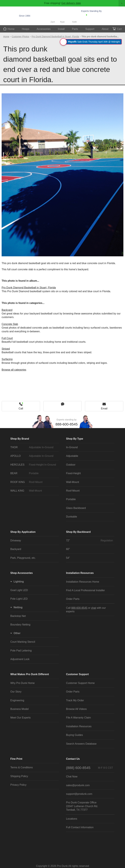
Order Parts (73, 599)
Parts (75, 29)
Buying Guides (74, 735)
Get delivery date (71, 3)
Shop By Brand (20, 439)
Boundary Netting (20, 625)
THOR (34, 447)
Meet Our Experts (20, 718)
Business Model (19, 709)
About (105, 29)
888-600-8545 (98, 16)
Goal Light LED (19, 590)
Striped (6, 349)
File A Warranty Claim (78, 718)
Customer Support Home (80, 683)
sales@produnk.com (78, 785)
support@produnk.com (79, 794)
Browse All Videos (76, 709)
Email (104, 409)
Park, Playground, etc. (23, 558)
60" (68, 549)
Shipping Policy (19, 776)
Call (21, 409)
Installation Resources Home (83, 582)
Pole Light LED (19, 599)
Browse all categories (14, 370)
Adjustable (72, 456)
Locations (72, 819)
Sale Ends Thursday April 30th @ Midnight (91, 42)
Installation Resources (80, 573)
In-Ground (72, 447)
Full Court (7, 338)
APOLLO (34, 456)
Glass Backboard (76, 508)
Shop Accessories (22, 573)
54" (68, 558)
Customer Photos (20, 37)
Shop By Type (75, 439)
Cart (119, 29)
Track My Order (75, 700)
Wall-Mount (72, 482)
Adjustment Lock (20, 659)
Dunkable (71, 517)
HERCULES (34, 465)
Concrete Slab (10, 324)
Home (11, 29)
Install (61, 29)
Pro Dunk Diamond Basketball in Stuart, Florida (55, 37)
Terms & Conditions (22, 767)
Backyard (7, 310)
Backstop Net (18, 616)
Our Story (16, 692)
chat (93, 608)
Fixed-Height (73, 473)
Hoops (26, 29)
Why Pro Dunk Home (22, 683)
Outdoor (71, 465)
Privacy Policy (18, 785)
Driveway (16, 540)
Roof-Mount (73, 491)
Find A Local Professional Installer (85, 590)
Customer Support (77, 674)
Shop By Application (23, 532)
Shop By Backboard (78, 532)
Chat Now (97, 20)
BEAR (34, 473)
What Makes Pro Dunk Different (30, 674)
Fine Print (16, 759)
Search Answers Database (81, 744)
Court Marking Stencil (23, 642)
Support (90, 29)
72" (89, 541)
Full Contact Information (80, 827)
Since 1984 (25, 16)
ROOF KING (34, 482)
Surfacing (7, 359)
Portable (71, 499)
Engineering (17, 700)
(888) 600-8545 (89, 768)
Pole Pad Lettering (21, 651)
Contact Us (73, 759)
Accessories (43, 29)
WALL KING (34, 491)
